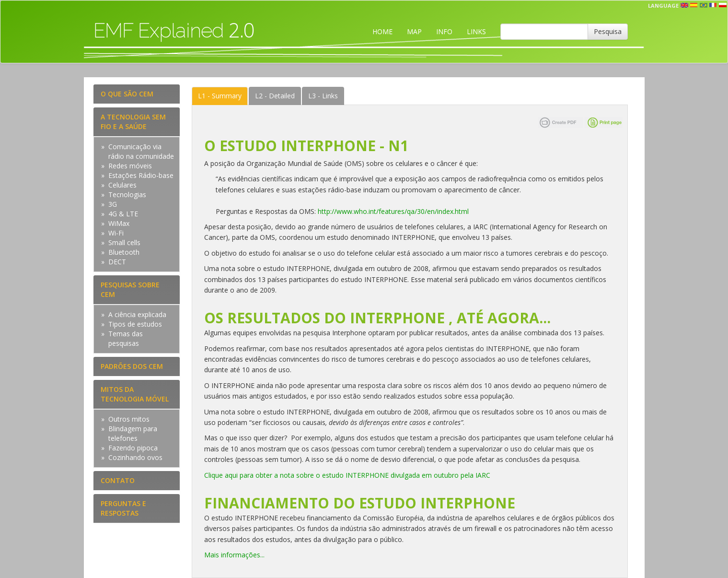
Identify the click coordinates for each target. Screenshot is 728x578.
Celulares (122, 185)
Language (663, 6)
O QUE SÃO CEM (127, 94)
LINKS (476, 31)
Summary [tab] (220, 96)
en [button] (684, 5)
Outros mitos (129, 419)
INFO (444, 31)
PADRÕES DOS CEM (132, 366)
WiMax (119, 223)
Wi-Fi (116, 233)
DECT (117, 262)
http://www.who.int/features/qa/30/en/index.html (393, 211)
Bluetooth (124, 252)
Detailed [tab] (275, 96)
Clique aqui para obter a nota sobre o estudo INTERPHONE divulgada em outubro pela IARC (347, 475)
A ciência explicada (137, 314)
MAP (414, 31)
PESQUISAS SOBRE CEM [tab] (130, 289)
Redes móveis (130, 166)
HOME (382, 31)
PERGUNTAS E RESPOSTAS (123, 508)
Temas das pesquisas (126, 338)
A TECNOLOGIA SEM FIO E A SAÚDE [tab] (133, 122)
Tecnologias (127, 195)
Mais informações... (234, 555)
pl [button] (723, 5)
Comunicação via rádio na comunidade (141, 151)
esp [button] (694, 5)
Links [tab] (323, 96)
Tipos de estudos (135, 324)
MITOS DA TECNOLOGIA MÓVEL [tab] (135, 394)
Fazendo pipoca (133, 448)
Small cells (124, 242)
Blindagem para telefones (133, 433)
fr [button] (713, 5)
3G (113, 204)
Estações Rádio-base (141, 175)
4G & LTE (123, 214)
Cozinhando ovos (135, 457)
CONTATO (118, 480)
